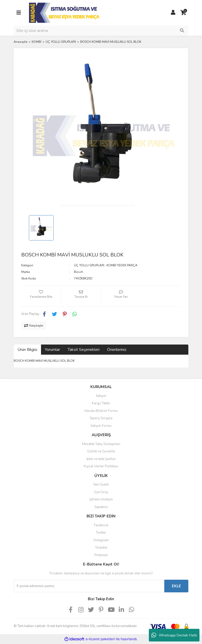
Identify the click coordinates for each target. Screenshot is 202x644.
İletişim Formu (101, 426)
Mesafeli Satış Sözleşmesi (101, 444)
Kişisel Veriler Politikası (101, 466)
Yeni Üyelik (101, 485)
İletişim (101, 396)
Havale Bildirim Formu (101, 411)
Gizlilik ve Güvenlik (101, 451)
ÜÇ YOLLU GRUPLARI (89, 265)
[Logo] (65, 12)
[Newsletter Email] (89, 586)
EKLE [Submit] (176, 586)
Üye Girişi (101, 492)
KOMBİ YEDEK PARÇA (122, 265)
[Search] (101, 31)
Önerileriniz (117, 350)
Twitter (101, 533)
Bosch (78, 272)
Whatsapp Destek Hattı (174, 635)
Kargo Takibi (101, 403)
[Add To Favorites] (41, 296)
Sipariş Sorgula (101, 418)
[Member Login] (173, 13)
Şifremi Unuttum (101, 499)
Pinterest (101, 555)
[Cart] (183, 13)
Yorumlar (52, 350)
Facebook (101, 525)
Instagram (101, 540)
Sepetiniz (101, 507)
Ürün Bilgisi (27, 350)
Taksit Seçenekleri (84, 350)
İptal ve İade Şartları (101, 459)
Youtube (101, 548)
